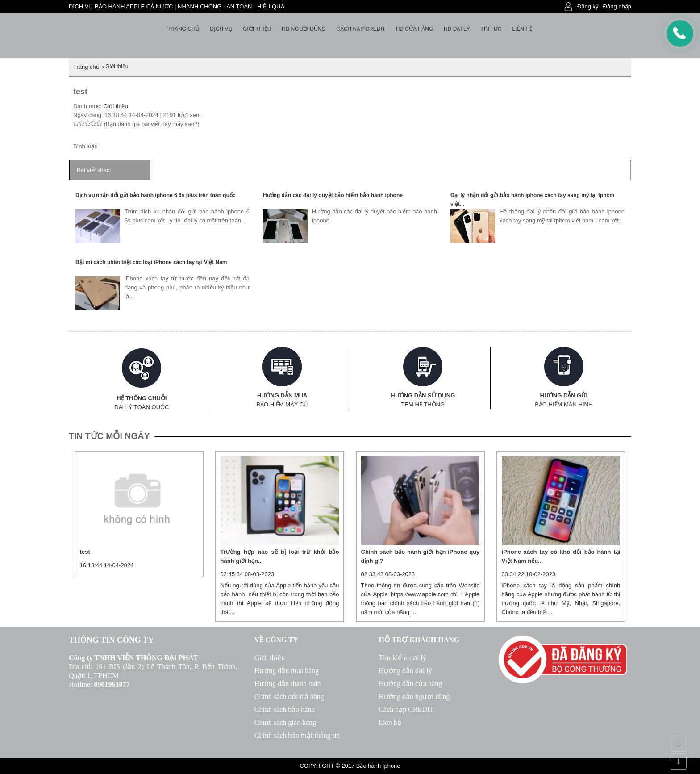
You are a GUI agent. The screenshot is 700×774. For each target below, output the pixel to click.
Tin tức (491, 29)
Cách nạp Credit (361, 29)
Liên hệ (522, 29)
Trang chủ (183, 29)
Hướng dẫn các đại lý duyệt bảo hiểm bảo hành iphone (333, 195)
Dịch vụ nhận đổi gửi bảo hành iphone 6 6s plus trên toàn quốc (156, 195)
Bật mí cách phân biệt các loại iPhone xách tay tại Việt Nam (151, 262)
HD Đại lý (457, 29)
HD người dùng (304, 29)
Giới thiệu (257, 29)
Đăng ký (588, 6)
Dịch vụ (221, 29)
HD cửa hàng (415, 29)
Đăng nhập (617, 6)
